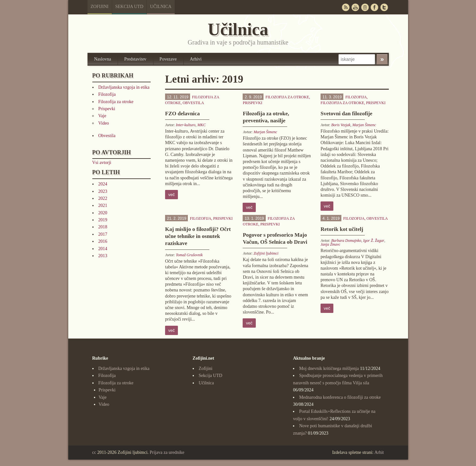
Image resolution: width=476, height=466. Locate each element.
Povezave (168, 59)
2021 (103, 205)
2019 (103, 220)
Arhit (379, 452)
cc (94, 452)
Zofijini (100, 7)
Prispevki (107, 109)
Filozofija (107, 94)
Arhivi (196, 59)
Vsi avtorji (102, 163)
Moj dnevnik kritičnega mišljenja (329, 368)
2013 (103, 256)
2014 (103, 249)
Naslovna (103, 59)
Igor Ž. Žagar (374, 241)
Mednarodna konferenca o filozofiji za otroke (340, 397)
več (171, 195)
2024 (103, 184)
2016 (103, 241)
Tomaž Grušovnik (189, 255)
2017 (103, 234)
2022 (103, 198)
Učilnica (161, 7)
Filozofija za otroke (116, 102)
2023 (103, 191)
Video (104, 123)
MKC (202, 125)
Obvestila (107, 136)
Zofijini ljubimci (266, 253)
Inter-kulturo (185, 125)
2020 (103, 213)
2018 (103, 227)
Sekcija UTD (129, 7)
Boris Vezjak (341, 125)
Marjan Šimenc (265, 132)
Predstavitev (135, 59)
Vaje (102, 116)
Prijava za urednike (167, 452)
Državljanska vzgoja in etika (124, 87)
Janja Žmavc (330, 244)
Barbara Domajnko (346, 241)
